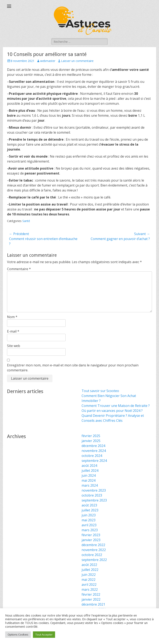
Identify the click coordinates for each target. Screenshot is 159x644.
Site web (14, 346)
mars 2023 (90, 530)
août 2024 (89, 466)
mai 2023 (89, 520)
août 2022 (89, 565)
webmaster (48, 61)
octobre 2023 (92, 495)
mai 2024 (89, 480)
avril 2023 (89, 525)
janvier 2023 (91, 540)
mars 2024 (90, 485)
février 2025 (91, 436)
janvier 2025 (91, 441)
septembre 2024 (94, 461)
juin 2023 (89, 515)
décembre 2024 (93, 446)
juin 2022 (89, 575)
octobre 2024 (92, 456)
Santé (26, 221)
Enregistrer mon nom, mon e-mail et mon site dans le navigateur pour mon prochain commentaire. (73, 368)
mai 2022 (89, 580)
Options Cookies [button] (18, 634)
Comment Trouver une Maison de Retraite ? (116, 406)
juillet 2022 (90, 570)
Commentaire (19, 269)
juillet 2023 (90, 510)
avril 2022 (89, 585)
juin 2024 (89, 475)
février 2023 (91, 535)
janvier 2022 (91, 599)
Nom (12, 317)
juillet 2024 (90, 471)
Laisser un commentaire (77, 61)
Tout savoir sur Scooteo (100, 391)
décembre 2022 (93, 545)
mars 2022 (90, 589)
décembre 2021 (93, 604)
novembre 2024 (94, 451)
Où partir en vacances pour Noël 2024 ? (112, 411)
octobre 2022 (92, 555)
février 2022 (91, 594)
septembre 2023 (94, 500)
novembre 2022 (94, 550)
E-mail (13, 331)
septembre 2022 (94, 560)
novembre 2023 (94, 490)
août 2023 (89, 505)
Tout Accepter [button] (44, 634)
